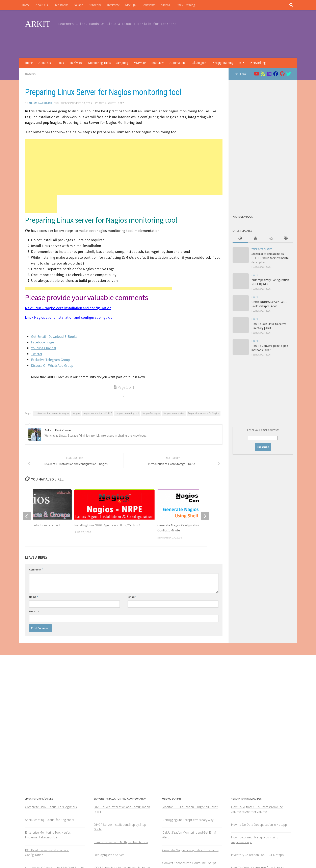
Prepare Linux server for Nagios (204, 413)
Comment (36, 569)
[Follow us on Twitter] (289, 74)
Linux (60, 63)
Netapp (78, 5)
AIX (242, 63)
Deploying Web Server (109, 855)
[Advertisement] (218, 41)
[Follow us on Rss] (263, 74)
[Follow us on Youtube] (256, 74)
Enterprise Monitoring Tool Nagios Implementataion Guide (48, 835)
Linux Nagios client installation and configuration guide (69, 317)
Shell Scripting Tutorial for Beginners (49, 820)
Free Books (61, 5)
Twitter (37, 354)
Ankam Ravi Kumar (40, 103)
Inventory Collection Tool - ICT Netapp (257, 855)
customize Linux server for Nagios (52, 413)
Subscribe (95, 5)
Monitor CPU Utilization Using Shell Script (190, 807)
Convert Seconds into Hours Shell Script (189, 863)
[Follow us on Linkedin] (269, 74)
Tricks (255, 249)
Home (26, 5)
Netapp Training (223, 63)
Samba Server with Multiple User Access (121, 842)
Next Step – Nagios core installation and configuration (68, 308)
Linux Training (185, 5)
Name (34, 597)
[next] (205, 516)
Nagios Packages (151, 413)
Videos (165, 5)
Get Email (38, 336)
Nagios (30, 74)
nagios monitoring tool (127, 413)
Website (34, 611)
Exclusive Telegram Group (50, 360)
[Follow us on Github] (282, 74)
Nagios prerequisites (174, 413)
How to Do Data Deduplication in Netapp (259, 825)
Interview (113, 5)
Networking (258, 63)
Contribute (148, 5)
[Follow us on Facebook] (276, 74)
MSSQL (130, 5)
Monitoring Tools (99, 63)
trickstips (266, 249)
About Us (42, 5)
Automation (177, 63)
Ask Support (199, 63)
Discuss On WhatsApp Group (52, 365)
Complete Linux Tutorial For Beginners (51, 807)
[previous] (27, 516)
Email (132, 597)
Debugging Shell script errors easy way (188, 820)
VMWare (140, 63)
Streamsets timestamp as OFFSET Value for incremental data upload (270, 258)
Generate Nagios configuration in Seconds (190, 850)
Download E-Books (63, 336)
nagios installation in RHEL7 (98, 413)
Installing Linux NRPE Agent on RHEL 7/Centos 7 (107, 525)
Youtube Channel (44, 348)
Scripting (122, 63)
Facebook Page (43, 342)
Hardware (76, 63)
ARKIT (38, 24)
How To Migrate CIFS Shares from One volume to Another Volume (257, 809)
